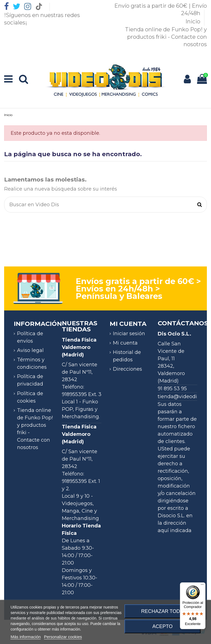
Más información (26, 637)
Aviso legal (30, 350)
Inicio (194, 21)
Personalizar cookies (63, 637)
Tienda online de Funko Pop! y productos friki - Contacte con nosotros (166, 37)
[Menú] (202, 586)
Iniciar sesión (129, 334)
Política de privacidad (30, 380)
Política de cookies (30, 397)
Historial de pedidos (127, 356)
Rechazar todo (163, 611)
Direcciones (127, 369)
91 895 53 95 (172, 389)
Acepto (163, 626)
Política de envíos (30, 337)
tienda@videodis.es (182, 397)
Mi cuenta (125, 343)
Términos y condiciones (32, 363)
